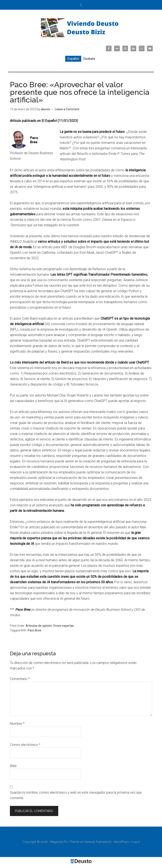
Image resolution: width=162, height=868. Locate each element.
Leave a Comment (67, 109)
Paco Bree (34, 630)
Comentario (20, 679)
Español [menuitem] (73, 59)
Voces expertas (63, 626)
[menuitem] (73, 59)
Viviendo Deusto (81, 28)
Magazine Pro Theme (65, 842)
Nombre (17, 724)
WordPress (121, 842)
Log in (136, 842)
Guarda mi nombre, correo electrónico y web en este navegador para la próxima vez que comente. (76, 795)
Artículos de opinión (39, 626)
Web (13, 766)
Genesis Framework (98, 842)
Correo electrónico (25, 745)
